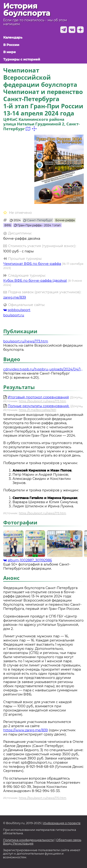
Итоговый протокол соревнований (38, 397)
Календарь (13, 38)
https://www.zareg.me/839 (26, 730)
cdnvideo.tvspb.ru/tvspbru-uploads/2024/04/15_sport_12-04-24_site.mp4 (43, 369)
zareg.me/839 (15, 297)
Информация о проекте (62, 823)
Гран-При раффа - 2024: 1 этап (37, 225)
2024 (15, 220)
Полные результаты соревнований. (39, 406)
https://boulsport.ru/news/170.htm (43, 798)
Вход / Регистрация (18, 843)
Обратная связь (69, 840)
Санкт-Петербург (38, 220)
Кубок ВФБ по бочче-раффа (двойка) (35, 281)
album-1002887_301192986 (28, 560)
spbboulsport (17, 310)
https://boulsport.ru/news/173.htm (42, 401)
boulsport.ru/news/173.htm (26, 341)
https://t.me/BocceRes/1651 (37, 410)
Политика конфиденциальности (28, 840)
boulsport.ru (14, 315)
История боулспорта (27, 10)
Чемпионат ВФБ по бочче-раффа (32, 264)
